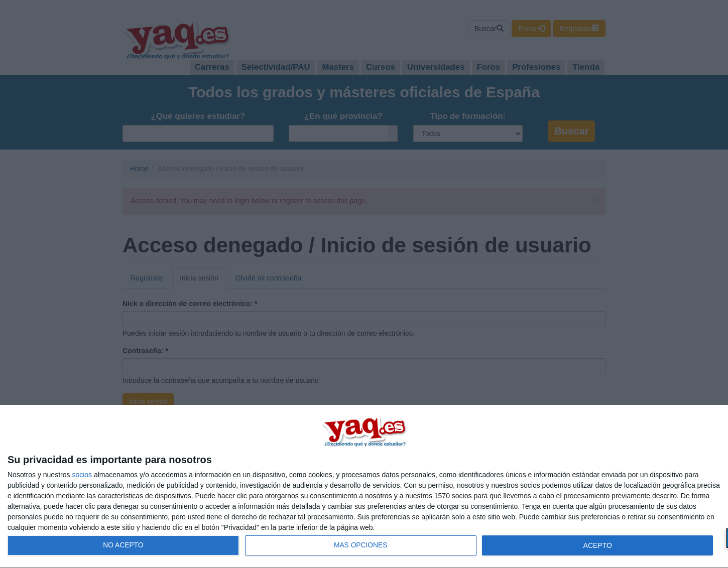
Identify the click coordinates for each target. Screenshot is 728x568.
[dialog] (364, 487)
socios (82, 475)
